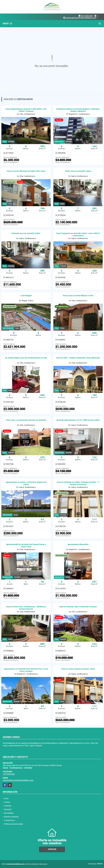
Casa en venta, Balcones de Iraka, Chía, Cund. (26, 171)
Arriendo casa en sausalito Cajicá (26, 233)
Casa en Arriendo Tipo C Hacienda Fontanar (78, 607)
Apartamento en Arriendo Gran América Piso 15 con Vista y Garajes (26, 670)
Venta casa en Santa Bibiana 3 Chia (78, 296)
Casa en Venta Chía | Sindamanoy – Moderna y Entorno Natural (26, 608)
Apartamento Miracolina (78, 544)
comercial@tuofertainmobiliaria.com (18, 780)
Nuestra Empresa (11, 817)
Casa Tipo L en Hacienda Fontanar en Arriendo (26, 420)
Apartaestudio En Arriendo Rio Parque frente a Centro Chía (26, 546)
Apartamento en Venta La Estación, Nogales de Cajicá (26, 483)
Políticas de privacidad (13, 824)
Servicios (8, 809)
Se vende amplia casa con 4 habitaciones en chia (26, 358)
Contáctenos (9, 820)
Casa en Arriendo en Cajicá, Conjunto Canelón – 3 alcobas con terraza (78, 483)
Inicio (6, 798)
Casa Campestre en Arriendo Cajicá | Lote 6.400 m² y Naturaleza (78, 234)
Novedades (9, 813)
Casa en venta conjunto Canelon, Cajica (78, 669)
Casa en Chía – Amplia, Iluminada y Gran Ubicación (78, 358)
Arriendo (8, 806)
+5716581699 (87, 16)
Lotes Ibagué (26, 296)
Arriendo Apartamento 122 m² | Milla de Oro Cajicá (78, 420)
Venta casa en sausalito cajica (78, 171)
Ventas (7, 802)
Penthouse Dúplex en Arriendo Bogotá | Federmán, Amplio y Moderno (78, 110)
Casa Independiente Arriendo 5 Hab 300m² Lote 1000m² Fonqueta (26, 110)
